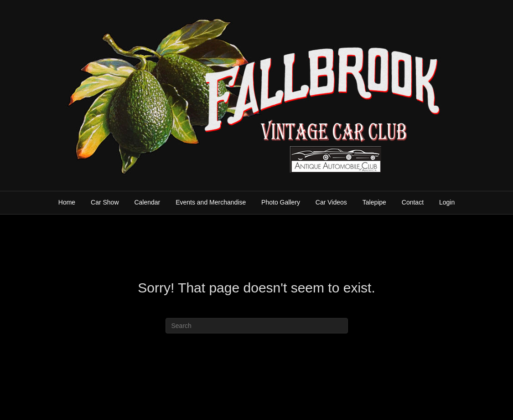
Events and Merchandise (211, 202)
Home (67, 202)
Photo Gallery (281, 202)
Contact (413, 202)
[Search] (257, 326)
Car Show (105, 202)
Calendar (147, 202)
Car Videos (331, 202)
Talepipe (374, 202)
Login (447, 202)
